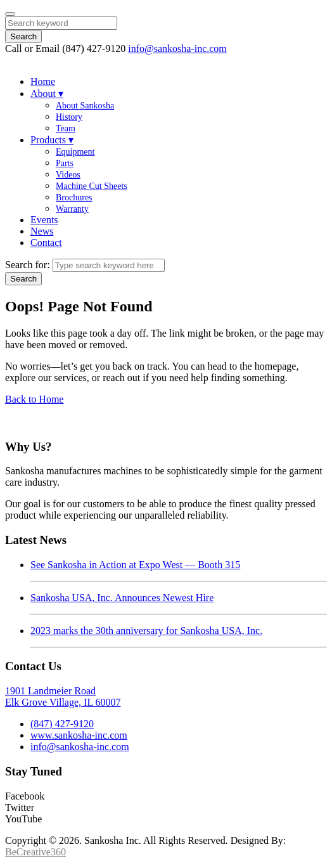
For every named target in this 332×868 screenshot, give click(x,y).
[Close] (10, 14)
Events (44, 220)
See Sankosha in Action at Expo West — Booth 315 (135, 565)
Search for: (28, 265)
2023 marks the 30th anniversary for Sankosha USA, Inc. (146, 631)
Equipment (75, 152)
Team (66, 128)
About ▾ (47, 94)
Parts (65, 163)
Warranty (72, 209)
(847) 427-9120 (62, 724)
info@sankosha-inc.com (177, 49)
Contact (46, 243)
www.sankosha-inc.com (79, 735)
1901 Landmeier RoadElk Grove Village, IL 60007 (63, 696)
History (69, 117)
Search (23, 36)
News (42, 231)
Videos (68, 175)
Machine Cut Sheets (92, 186)
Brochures (74, 198)
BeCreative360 (35, 852)
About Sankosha (85, 106)
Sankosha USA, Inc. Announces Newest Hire (122, 598)
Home (43, 81)
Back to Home (34, 399)
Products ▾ (52, 140)
